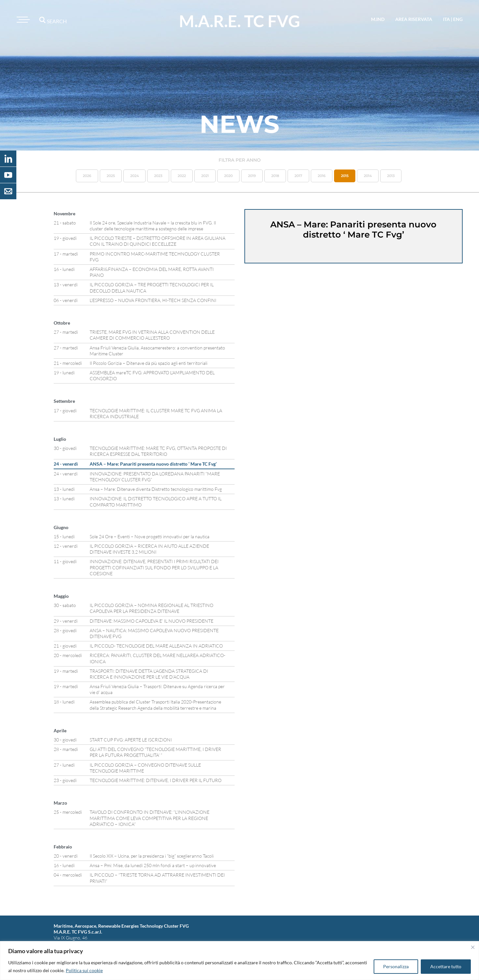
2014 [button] (368, 176)
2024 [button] (134, 176)
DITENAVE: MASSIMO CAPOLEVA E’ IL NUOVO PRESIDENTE (151, 621)
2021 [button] (205, 176)
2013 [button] (391, 176)
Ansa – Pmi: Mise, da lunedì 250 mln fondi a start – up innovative (153, 865)
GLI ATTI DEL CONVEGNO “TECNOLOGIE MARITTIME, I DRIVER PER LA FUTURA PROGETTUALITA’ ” (155, 752)
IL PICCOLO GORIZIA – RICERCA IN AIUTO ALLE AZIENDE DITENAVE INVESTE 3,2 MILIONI (149, 549)
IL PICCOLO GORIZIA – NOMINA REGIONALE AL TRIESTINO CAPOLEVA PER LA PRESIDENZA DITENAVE (151, 608)
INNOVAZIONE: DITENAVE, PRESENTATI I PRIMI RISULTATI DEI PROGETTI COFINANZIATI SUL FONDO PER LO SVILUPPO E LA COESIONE (154, 567)
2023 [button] (158, 176)
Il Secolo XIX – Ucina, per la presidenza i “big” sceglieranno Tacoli (152, 856)
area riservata (414, 19)
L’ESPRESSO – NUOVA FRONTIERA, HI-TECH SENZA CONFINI (153, 300)
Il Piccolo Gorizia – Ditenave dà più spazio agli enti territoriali (149, 363)
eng (458, 19)
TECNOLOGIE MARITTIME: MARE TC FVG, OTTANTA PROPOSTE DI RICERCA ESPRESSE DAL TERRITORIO (158, 451)
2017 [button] (298, 176)
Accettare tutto (446, 966)
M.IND (378, 19)
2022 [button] (182, 176)
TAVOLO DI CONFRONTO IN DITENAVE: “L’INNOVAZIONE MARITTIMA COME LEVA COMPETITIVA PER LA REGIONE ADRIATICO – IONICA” (150, 818)
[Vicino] (473, 947)
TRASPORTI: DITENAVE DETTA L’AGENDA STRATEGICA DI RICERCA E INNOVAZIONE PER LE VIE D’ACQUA (149, 674)
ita (446, 19)
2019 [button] (252, 176)
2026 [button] (87, 176)
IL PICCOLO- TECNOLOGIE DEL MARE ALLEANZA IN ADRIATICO (156, 646)
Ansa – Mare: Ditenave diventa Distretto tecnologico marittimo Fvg (156, 489)
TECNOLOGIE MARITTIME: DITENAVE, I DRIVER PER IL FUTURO (156, 780)
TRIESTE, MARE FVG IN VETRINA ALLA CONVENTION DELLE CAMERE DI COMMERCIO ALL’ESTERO (152, 335)
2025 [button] (111, 176)
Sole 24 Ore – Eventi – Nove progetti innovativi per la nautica (150, 536)
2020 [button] (228, 176)
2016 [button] (322, 176)
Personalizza (396, 966)
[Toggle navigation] (22, 20)
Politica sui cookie (84, 970)
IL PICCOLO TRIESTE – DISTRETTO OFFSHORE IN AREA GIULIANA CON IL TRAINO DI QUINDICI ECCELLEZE (158, 241)
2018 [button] (275, 176)
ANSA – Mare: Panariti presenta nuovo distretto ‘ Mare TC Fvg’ (153, 464)
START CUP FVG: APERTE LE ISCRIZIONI (131, 740)
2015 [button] (345, 176)
